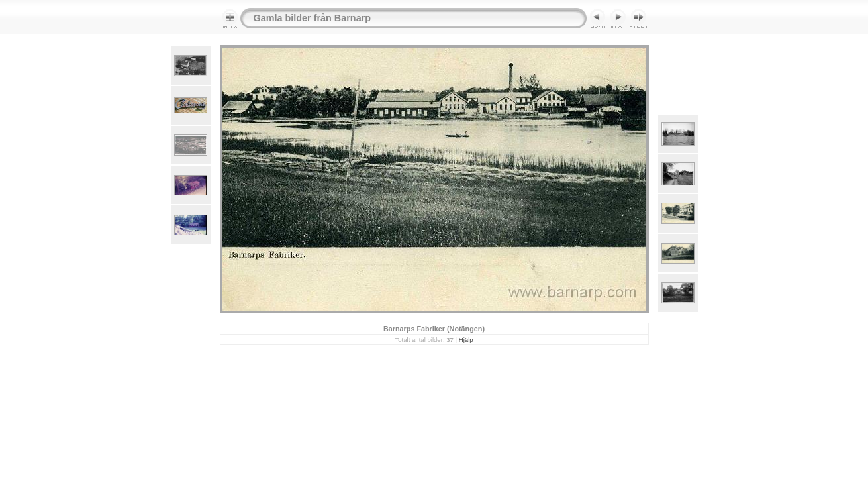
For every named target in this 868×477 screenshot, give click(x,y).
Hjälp (466, 340)
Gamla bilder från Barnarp (313, 18)
